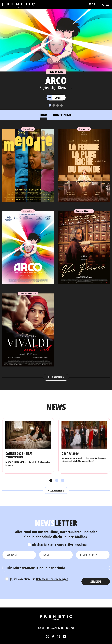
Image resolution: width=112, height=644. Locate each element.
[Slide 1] (50, 105)
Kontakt (41, 628)
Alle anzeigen (56, 377)
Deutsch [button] (93, 4)
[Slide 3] (58, 105)
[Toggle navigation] (107, 4)
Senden (96, 581)
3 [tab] (62, 481)
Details (54, 98)
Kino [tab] (44, 115)
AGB (73, 628)
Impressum (52, 628)
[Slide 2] (54, 105)
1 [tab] (50, 481)
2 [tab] (56, 481)
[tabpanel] (56, 253)
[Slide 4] (61, 105)
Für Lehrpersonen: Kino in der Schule (36, 568)
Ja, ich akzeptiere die (39, 579)
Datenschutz (64, 628)
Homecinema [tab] (62, 115)
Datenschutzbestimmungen (52, 579)
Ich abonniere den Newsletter (60, 545)
